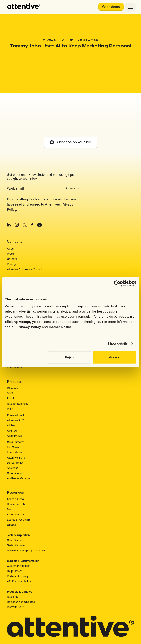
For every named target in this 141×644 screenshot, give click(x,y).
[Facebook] (32, 198)
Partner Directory (18, 549)
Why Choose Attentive (21, 259)
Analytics (13, 440)
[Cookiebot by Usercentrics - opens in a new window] (117, 284)
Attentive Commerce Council (25, 242)
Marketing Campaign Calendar (26, 523)
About (11, 221)
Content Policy (102, 632)
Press (10, 226)
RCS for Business (17, 376)
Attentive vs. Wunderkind (22, 275)
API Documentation (19, 554)
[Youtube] (40, 198)
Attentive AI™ (15, 393)
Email (10, 371)
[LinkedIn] (9, 198)
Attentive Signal (17, 430)
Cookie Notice (60, 327)
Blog (10, 482)
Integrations (14, 425)
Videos (49, 40)
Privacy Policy (29, 327)
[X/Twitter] (25, 198)
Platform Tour (15, 580)
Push (10, 381)
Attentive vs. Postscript (21, 265)
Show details (118, 343)
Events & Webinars (19, 492)
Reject (70, 357)
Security (76, 622)
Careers (12, 231)
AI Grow (12, 403)
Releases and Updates (21, 574)
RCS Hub (13, 569)
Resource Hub (16, 477)
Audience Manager (19, 451)
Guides (11, 497)
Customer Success (18, 538)
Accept (114, 357)
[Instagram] (17, 198)
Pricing (11, 237)
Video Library (15, 487)
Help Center (14, 543)
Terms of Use (79, 632)
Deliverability (15, 435)
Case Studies (15, 513)
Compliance (14, 446)
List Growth (14, 420)
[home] (24, 7)
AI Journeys (14, 408)
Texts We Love (16, 518)
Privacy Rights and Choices (47, 632)
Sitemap (59, 622)
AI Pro (11, 398)
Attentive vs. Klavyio (19, 270)
